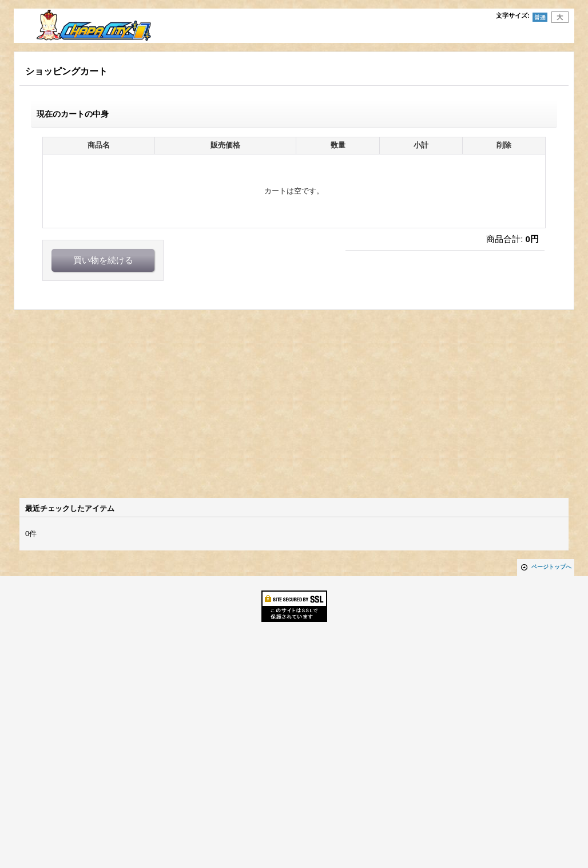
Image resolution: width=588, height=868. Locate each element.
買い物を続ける (103, 260)
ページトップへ (551, 567)
